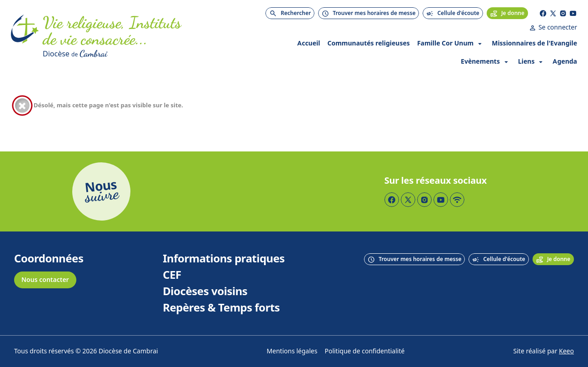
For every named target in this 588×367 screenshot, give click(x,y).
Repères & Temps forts (221, 308)
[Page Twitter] (553, 13)
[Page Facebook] (543, 13)
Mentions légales (292, 351)
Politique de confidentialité (364, 351)
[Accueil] (25, 37)
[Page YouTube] (573, 13)
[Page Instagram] (563, 13)
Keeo (566, 351)
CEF (172, 275)
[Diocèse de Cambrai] (141, 54)
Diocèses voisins (205, 292)
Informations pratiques (224, 259)
